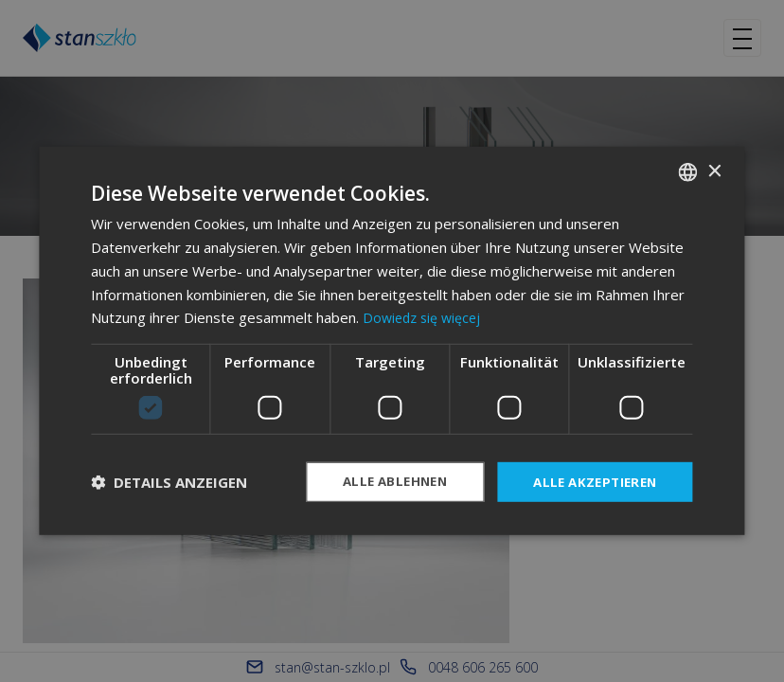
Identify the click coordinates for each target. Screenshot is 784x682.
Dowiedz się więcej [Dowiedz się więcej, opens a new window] (425, 316)
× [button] (714, 170)
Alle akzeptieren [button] (590, 482)
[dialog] (392, 341)
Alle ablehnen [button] (383, 482)
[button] (169, 482)
